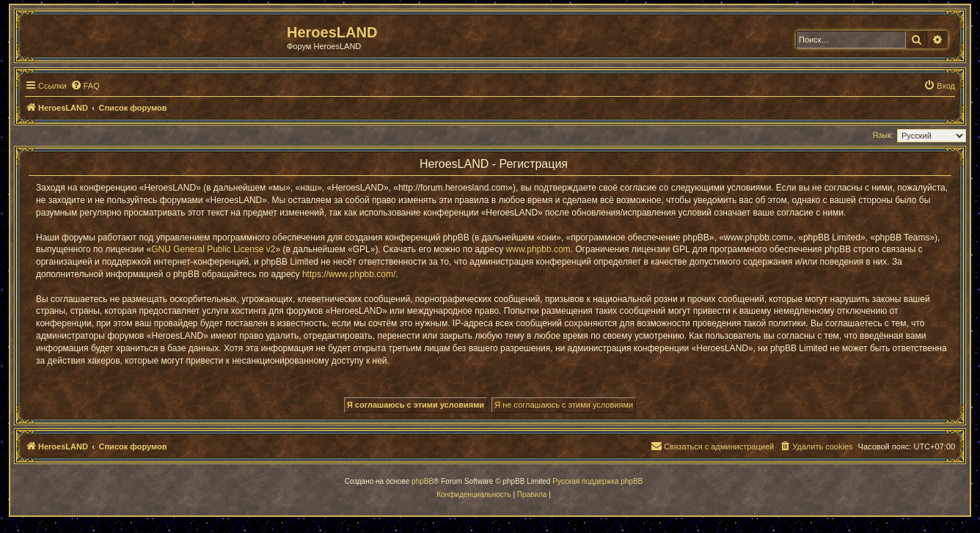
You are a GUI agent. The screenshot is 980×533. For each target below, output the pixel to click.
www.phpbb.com (538, 249)
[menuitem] (85, 86)
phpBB (423, 481)
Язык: (883, 135)
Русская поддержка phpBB (597, 481)
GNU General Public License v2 (213, 249)
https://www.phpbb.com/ (349, 274)
